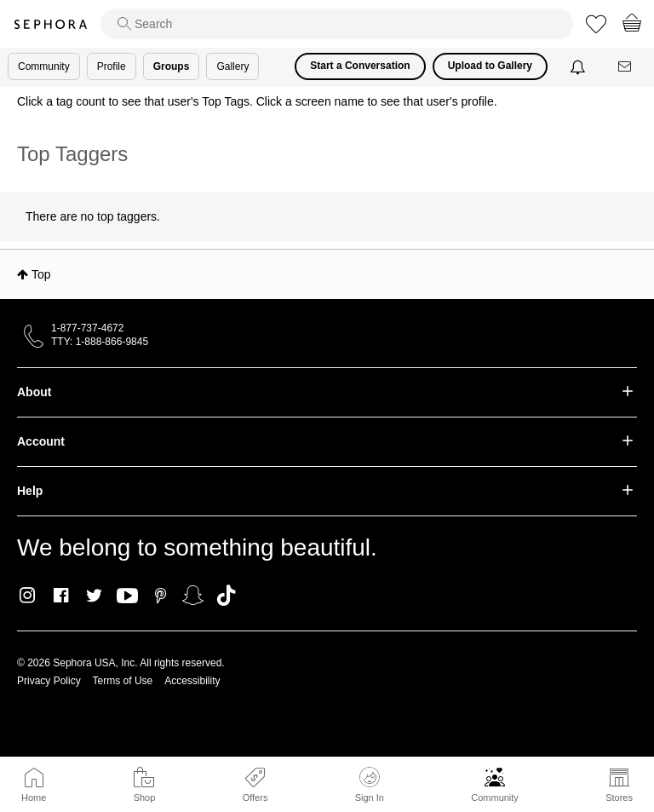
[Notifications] (579, 66)
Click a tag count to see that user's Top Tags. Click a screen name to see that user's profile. (257, 101)
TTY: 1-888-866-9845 (100, 342)
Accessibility (192, 681)
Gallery (232, 66)
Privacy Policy (49, 681)
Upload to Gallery (490, 66)
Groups (172, 66)
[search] (337, 24)
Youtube (127, 596)
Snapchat (193, 596)
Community (495, 798)
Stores (619, 798)
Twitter (94, 596)
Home (34, 798)
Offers (255, 798)
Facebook (61, 596)
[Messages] (626, 67)
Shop (145, 798)
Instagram (28, 596)
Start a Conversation (360, 66)
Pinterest (161, 596)
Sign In (370, 785)
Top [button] (41, 274)
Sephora (50, 24)
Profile (112, 66)
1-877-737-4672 (87, 328)
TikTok (226, 596)
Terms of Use (123, 681)
